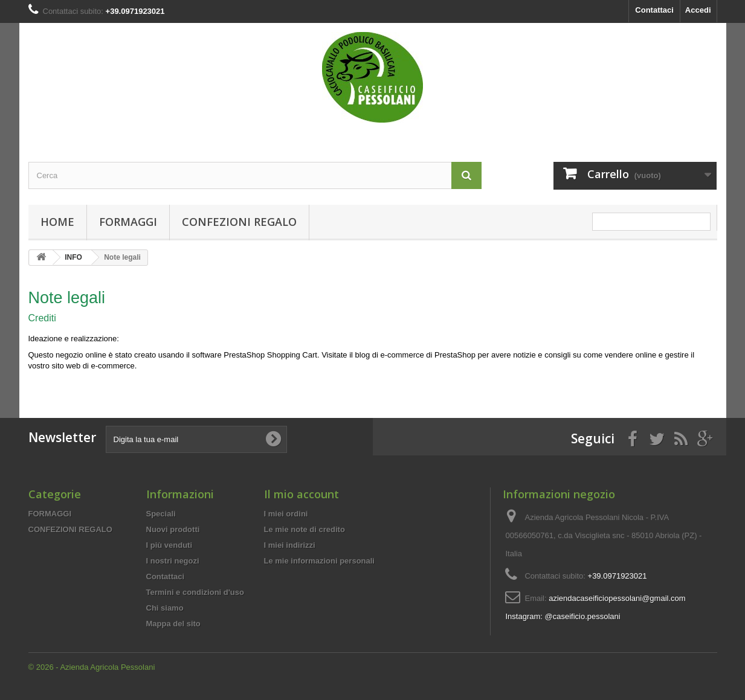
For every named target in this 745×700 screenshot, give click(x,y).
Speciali (161, 514)
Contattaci (654, 10)
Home (57, 222)
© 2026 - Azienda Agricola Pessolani (92, 667)
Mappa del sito (173, 624)
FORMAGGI (128, 222)
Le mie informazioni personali (319, 561)
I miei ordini (286, 514)
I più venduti (169, 545)
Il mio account (302, 494)
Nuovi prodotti (173, 529)
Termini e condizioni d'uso (195, 592)
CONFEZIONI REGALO (239, 222)
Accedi (698, 10)
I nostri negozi (173, 561)
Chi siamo (165, 608)
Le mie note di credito (305, 529)
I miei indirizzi (290, 545)
